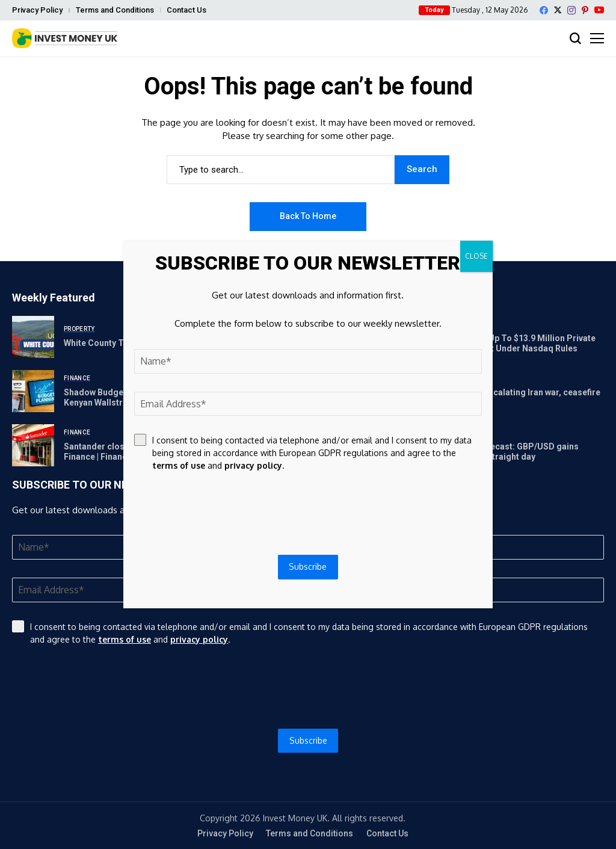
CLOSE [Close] (476, 256)
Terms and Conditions (115, 10)
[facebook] (544, 10)
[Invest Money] (65, 38)
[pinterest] (585, 10)
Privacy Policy (37, 10)
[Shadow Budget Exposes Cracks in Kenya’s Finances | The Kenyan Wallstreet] (33, 391)
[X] (558, 10)
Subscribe (308, 740)
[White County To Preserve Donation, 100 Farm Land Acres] (33, 337)
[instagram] (571, 10)
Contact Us (186, 10)
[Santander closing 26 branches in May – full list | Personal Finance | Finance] (33, 445)
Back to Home (308, 216)
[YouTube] (599, 10)
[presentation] (308, 687)
